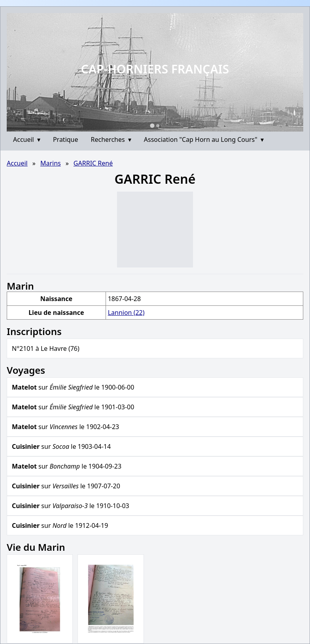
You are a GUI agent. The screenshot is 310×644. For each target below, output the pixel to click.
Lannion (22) (126, 313)
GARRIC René (93, 163)
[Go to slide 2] (158, 126)
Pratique (66, 139)
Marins (51, 163)
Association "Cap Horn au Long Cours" (204, 139)
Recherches (111, 139)
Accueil (27, 139)
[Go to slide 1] (152, 125)
